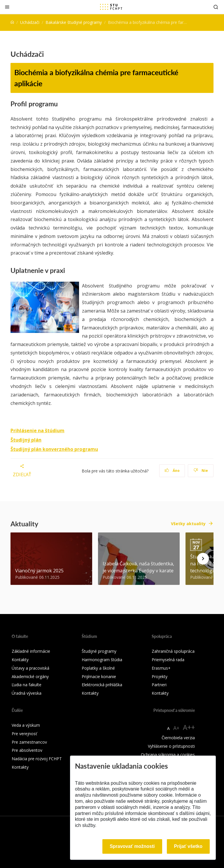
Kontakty (20, 660)
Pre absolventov (27, 750)
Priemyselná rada (168, 660)
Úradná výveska (27, 693)
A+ (176, 728)
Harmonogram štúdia (102, 660)
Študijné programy (99, 651)
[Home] (12, 22)
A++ (189, 727)
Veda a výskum (26, 725)
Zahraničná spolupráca (173, 651)
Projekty (160, 676)
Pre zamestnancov (29, 742)
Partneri (159, 685)
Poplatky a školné (98, 668)
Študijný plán (26, 440)
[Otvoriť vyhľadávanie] (216, 7)
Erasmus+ (161, 668)
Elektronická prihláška (102, 685)
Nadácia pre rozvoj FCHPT (37, 759)
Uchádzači (30, 22)
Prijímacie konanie (99, 676)
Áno (172, 471)
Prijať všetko (188, 846)
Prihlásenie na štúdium (37, 431)
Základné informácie (31, 651)
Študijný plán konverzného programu (54, 449)
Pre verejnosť (24, 734)
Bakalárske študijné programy (74, 22)
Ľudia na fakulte (27, 685)
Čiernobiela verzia (178, 738)
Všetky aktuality (188, 524)
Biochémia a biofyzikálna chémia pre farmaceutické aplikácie (96, 78)
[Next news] (203, 559)
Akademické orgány (30, 676)
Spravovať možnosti (132, 846)
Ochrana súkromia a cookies (168, 755)
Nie (201, 471)
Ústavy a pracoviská (30, 668)
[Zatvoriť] (7, 7)
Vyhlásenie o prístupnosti (171, 746)
